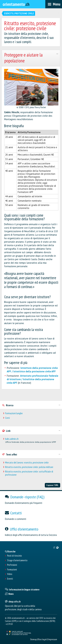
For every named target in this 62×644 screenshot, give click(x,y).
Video (10, 574)
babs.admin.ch (12, 439)
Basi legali (42, 639)
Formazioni (12, 570)
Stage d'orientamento (17, 560)
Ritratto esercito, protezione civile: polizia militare (29, 467)
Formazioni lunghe (14, 413)
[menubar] (54, 4)
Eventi (10, 579)
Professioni (12, 565)
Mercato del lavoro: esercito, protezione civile (27, 463)
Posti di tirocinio (14, 556)
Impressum (53, 639)
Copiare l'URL (52, 485)
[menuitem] (56, 548)
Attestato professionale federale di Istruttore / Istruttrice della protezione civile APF (32, 379)
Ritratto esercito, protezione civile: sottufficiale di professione (29, 473)
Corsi (7, 418)
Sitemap (33, 639)
